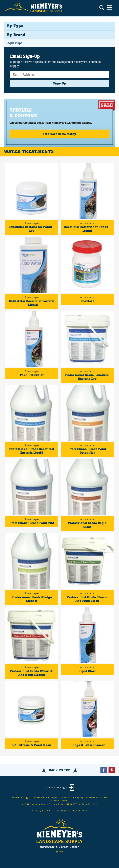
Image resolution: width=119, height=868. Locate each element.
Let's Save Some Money (60, 134)
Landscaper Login (56, 787)
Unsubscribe (79, 811)
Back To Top (60, 770)
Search (102, 8)
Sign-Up (60, 83)
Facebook (104, 770)
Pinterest (112, 770)
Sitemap (61, 811)
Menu (110, 7)
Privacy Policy (41, 811)
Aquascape (15, 43)
